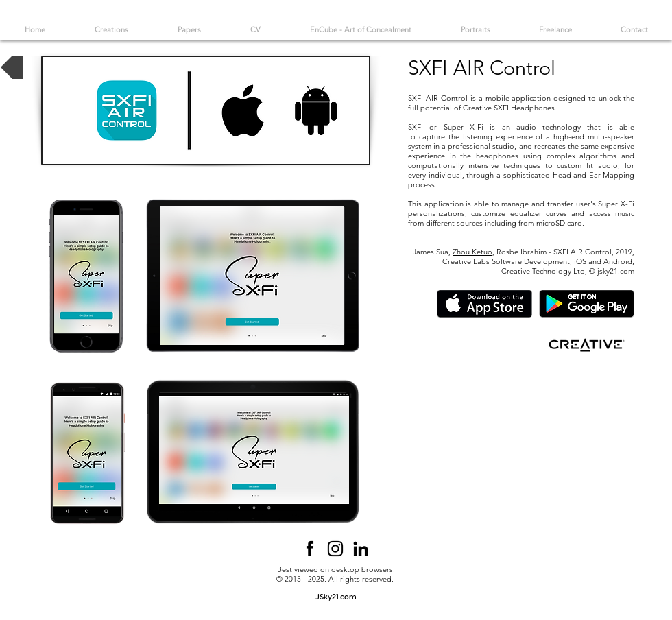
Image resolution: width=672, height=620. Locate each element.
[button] (252, 276)
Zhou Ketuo (472, 252)
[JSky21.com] (336, 597)
